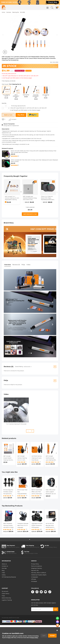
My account (5, 591)
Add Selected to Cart (30, 214)
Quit (44, 636)
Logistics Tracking (7, 600)
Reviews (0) (16, 265)
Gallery (4, 575)
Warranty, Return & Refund (39, 573)
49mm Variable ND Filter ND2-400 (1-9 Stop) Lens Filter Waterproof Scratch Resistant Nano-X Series (34, 161)
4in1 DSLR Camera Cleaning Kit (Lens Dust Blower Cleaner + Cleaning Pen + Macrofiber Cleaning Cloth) (37, 458)
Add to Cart (8, 115)
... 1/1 (30, 431)
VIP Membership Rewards (9, 577)
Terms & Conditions (36, 566)
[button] (8, 302)
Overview (8, 265)
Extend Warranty (6, 598)
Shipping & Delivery (37, 568)
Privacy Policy (35, 564)
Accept (52, 636)
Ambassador (35, 577)
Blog (3, 571)
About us (4, 564)
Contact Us (5, 566)
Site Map (4, 568)
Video (28, 265)
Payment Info (35, 571)
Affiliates (34, 579)
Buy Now (21, 115)
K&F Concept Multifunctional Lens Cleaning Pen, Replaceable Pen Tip (51, 458)
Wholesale (34, 581)
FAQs (23, 265)
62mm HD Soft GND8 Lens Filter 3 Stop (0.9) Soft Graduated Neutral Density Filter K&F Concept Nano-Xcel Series (34, 152)
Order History (6, 594)
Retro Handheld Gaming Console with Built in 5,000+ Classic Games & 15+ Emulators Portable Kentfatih (9, 526)
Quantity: (4, 103)
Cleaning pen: (11, 84)
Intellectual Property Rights (39, 575)
